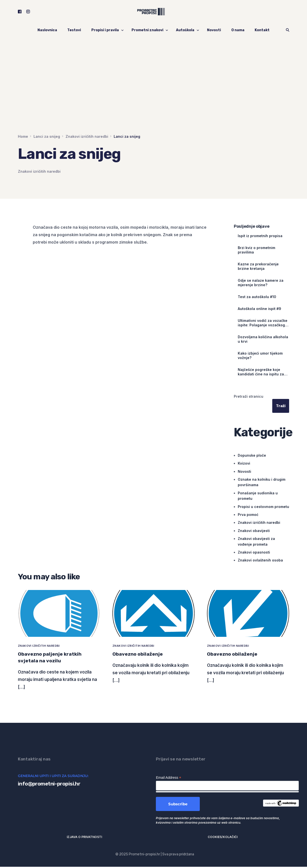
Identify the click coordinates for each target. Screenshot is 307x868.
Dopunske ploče (252, 455)
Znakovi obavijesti (254, 531)
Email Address (169, 779)
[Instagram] (28, 12)
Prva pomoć (248, 515)
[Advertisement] (153, 97)
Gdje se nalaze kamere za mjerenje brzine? (261, 283)
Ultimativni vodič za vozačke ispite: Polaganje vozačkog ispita (263, 323)
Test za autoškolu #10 (257, 297)
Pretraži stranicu (249, 396)
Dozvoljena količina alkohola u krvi (263, 339)
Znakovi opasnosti (254, 552)
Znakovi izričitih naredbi (39, 171)
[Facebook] (20, 12)
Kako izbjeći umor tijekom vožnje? (260, 355)
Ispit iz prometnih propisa (260, 236)
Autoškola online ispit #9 (259, 309)
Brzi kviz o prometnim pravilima (256, 250)
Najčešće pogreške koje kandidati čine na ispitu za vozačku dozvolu (261, 372)
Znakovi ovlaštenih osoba (260, 560)
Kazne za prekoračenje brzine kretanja (258, 266)
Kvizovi (244, 463)
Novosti (244, 471)
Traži (281, 406)
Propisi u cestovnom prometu (263, 507)
